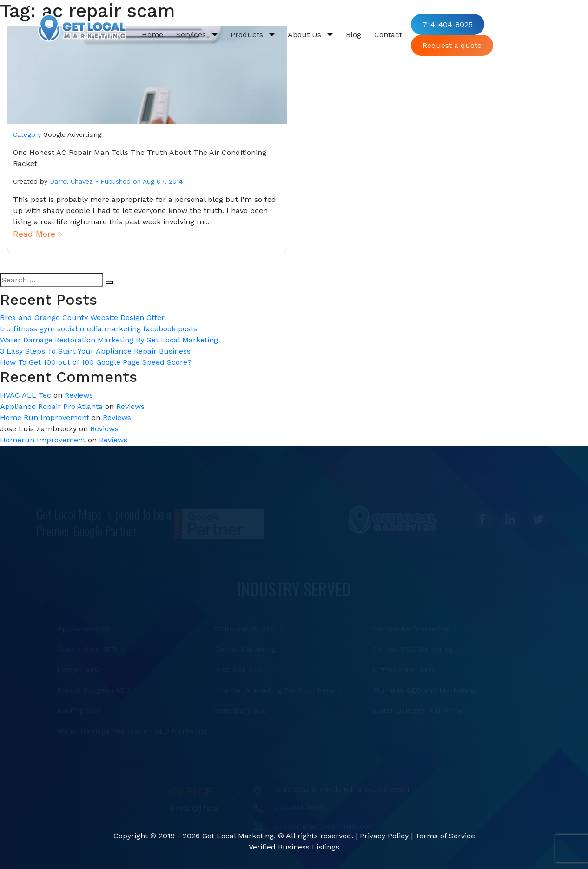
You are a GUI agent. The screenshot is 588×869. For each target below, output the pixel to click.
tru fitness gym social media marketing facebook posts (99, 329)
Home (156, 34)
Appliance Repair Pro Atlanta (51, 406)
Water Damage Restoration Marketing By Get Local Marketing (109, 340)
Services (192, 35)
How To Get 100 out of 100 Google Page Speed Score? (96, 362)
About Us (306, 35)
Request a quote (452, 45)
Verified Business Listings (294, 847)
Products (248, 35)
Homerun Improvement (43, 440)
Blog (353, 35)
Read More (34, 234)
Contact (388, 35)
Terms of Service (445, 836)
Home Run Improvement (45, 418)
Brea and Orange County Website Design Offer (82, 318)
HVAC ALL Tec (26, 395)
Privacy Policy (384, 836)
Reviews (79, 395)
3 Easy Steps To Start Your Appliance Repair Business (95, 351)
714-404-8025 (448, 24)
